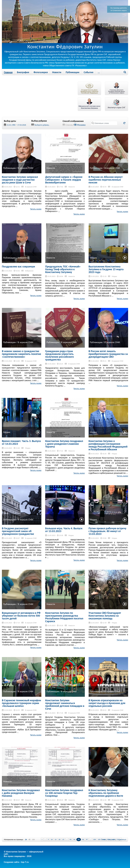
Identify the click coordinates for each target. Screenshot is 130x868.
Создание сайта (11, 862)
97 (87, 840)
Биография (23, 72)
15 (56, 840)
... (99, 72)
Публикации (72, 72)
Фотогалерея (41, 72)
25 (63, 840)
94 (74, 840)
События (89, 72)
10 (52, 840)
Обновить (124, 123)
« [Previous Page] (42, 840)
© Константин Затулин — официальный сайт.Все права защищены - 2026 (24, 854)
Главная (8, 72)
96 (83, 840)
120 (33, 840)
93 (70, 840)
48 (29, 840)
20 (59, 840)
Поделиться (122, 840)
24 (26, 840)
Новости (57, 72)
